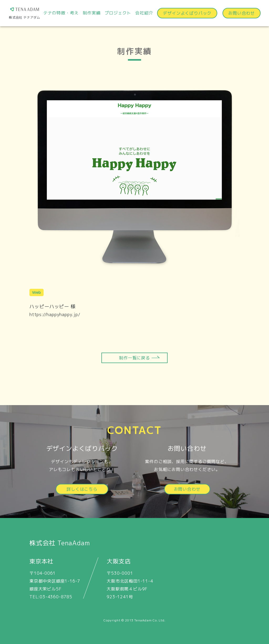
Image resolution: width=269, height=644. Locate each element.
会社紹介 (144, 13)
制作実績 (92, 13)
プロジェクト (118, 13)
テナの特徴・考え (61, 13)
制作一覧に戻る (134, 358)
